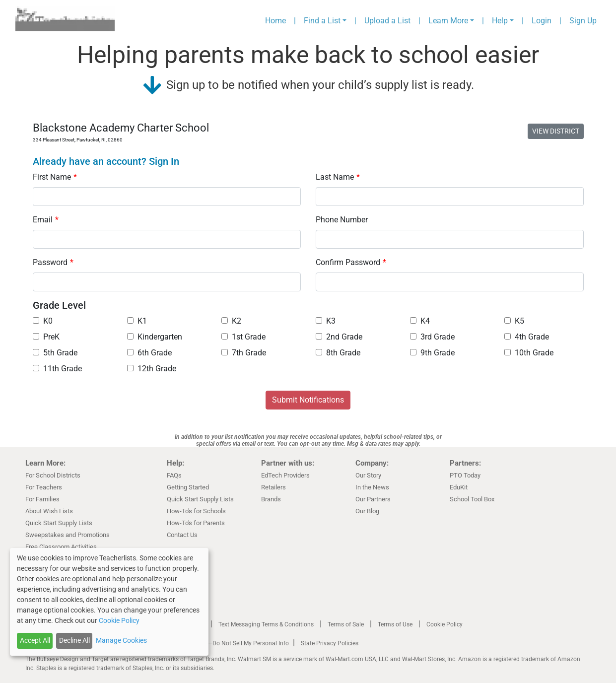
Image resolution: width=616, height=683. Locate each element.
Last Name (338, 177)
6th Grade (149, 353)
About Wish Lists (49, 511)
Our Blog (367, 511)
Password (53, 262)
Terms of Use (395, 624)
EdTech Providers (285, 475)
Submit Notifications (308, 400)
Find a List (322, 21)
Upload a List (387, 21)
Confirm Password (351, 262)
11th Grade (57, 369)
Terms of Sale (346, 624)
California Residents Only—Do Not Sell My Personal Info (215, 643)
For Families (42, 499)
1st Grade (243, 337)
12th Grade (152, 369)
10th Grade (529, 353)
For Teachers (44, 487)
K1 (137, 321)
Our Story (368, 475)
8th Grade (338, 353)
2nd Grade (339, 337)
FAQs (174, 475)
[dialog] (109, 602)
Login (542, 21)
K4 (420, 321)
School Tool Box (472, 499)
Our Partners (373, 499)
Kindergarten (155, 337)
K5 (514, 321)
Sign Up (583, 21)
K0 (43, 321)
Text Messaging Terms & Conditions (266, 624)
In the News (372, 487)
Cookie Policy (445, 624)
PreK (46, 337)
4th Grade (527, 337)
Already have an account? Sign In (106, 161)
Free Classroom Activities (61, 547)
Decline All (74, 640)
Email (46, 220)
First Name (55, 177)
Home (275, 21)
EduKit (459, 487)
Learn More (448, 21)
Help (500, 21)
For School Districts (53, 475)
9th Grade (432, 353)
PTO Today (465, 475)
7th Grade (244, 353)
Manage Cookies (121, 640)
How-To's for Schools (196, 511)
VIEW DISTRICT (556, 131)
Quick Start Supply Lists (59, 523)
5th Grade (55, 353)
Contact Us (182, 535)
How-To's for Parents (196, 523)
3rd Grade (432, 337)
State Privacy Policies (330, 643)
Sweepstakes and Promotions (68, 535)
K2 (231, 321)
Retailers (274, 487)
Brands (271, 499)
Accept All (35, 640)
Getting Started (188, 487)
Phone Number (342, 220)
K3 (326, 321)
